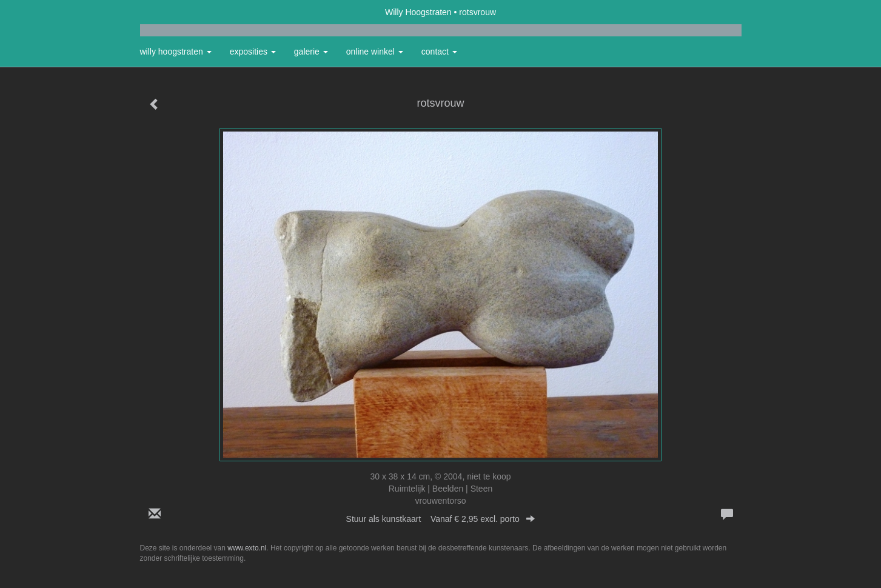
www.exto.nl (247, 548)
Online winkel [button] (375, 52)
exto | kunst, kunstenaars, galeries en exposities (174, 12)
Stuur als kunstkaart (441, 519)
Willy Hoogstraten (418, 12)
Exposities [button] (253, 52)
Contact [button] (439, 52)
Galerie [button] (311, 52)
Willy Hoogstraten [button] (176, 52)
